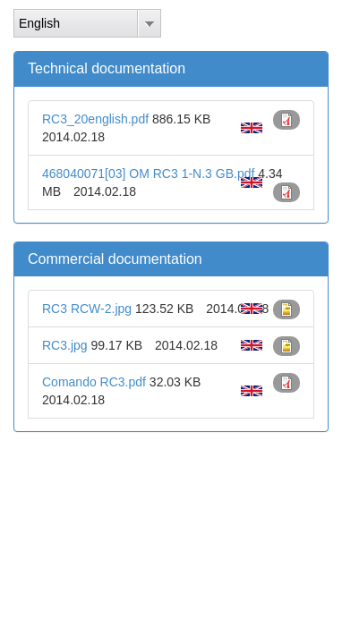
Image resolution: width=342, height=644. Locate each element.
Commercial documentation (115, 259)
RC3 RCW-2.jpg (87, 309)
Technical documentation (107, 68)
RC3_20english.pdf (95, 119)
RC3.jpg (65, 345)
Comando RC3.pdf (94, 382)
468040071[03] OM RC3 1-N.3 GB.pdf (148, 174)
